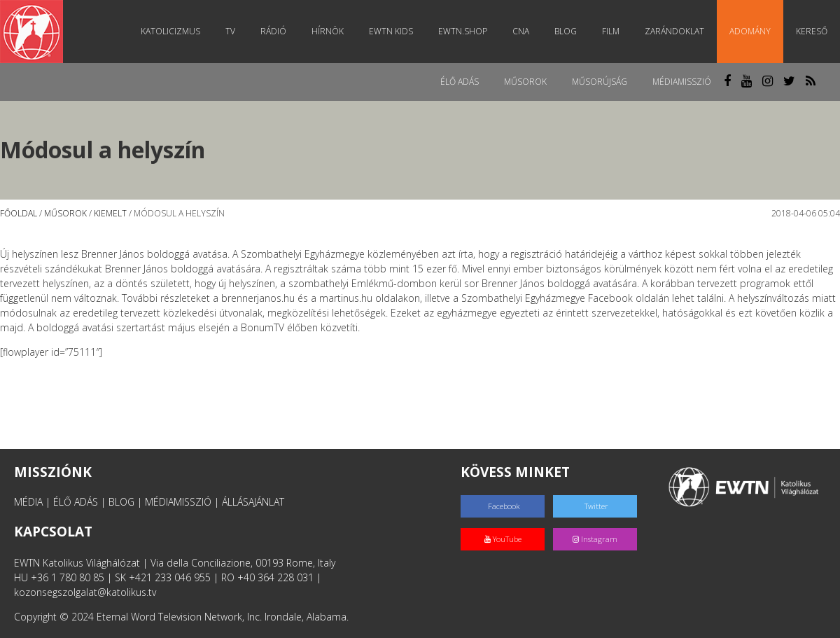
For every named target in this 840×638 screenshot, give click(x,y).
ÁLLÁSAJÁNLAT (253, 502)
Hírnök (328, 31)
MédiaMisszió (682, 82)
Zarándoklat (674, 31)
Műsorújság (600, 82)
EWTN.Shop (463, 31)
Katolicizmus (170, 31)
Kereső (812, 31)
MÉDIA (28, 502)
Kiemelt (110, 213)
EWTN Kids (391, 31)
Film (611, 31)
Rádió (273, 31)
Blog (566, 31)
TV (230, 31)
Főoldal (19, 213)
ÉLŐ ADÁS (76, 502)
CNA (521, 31)
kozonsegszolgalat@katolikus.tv (85, 592)
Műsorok (525, 82)
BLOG (121, 502)
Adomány (750, 31)
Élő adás (460, 82)
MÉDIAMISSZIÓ (178, 502)
